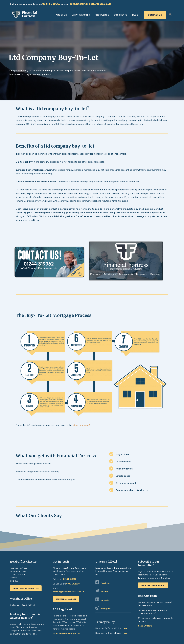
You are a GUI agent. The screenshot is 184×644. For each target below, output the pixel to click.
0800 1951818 (73, 584)
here (125, 628)
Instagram (106, 609)
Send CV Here (145, 626)
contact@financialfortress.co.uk (90, 4)
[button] (170, 14)
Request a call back (66, 599)
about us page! (81, 425)
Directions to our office (26, 588)
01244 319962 (51, 4)
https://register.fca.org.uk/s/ (66, 633)
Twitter (104, 592)
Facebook (105, 583)
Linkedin (105, 600)
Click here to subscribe (153, 585)
